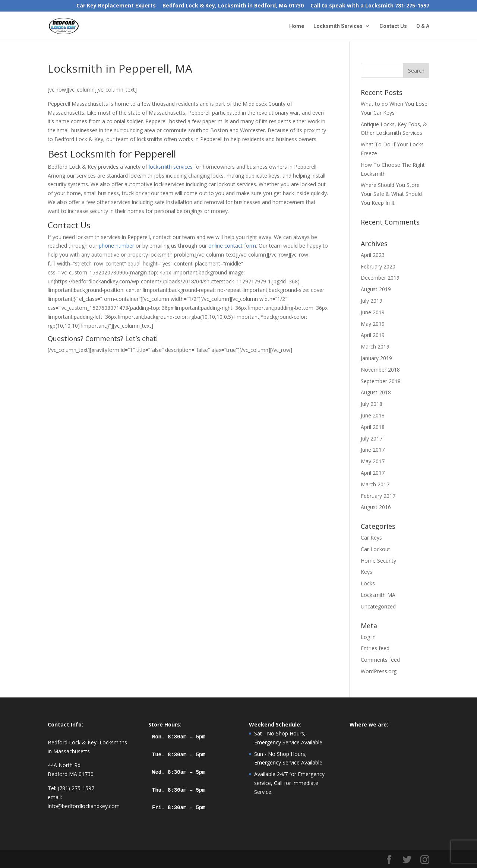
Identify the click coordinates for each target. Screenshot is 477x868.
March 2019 (375, 346)
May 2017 (373, 461)
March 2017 (375, 484)
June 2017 (373, 450)
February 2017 (378, 496)
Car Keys (371, 538)
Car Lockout (375, 549)
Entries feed (375, 648)
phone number (116, 246)
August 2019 (376, 289)
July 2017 (372, 438)
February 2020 (378, 266)
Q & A (423, 26)
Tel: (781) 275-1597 (71, 788)
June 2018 (373, 415)
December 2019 (380, 278)
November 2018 (380, 370)
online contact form (232, 246)
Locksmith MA (378, 595)
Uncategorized (378, 606)
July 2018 (372, 404)
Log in (368, 637)
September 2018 (381, 381)
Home (297, 26)
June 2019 (373, 312)
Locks (368, 583)
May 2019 (373, 324)
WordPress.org (379, 671)
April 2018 (373, 427)
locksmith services (171, 167)
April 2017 (373, 473)
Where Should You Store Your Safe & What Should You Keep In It (391, 194)
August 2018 (376, 392)
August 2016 (376, 507)
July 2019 (372, 301)
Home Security (378, 561)
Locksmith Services (338, 26)
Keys (367, 572)
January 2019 (376, 358)
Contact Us (393, 26)
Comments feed (380, 660)
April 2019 (373, 335)
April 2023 (373, 255)
